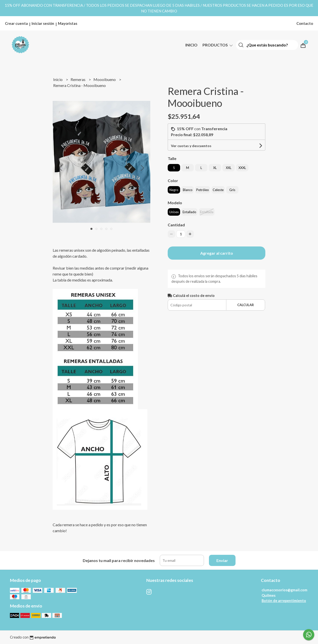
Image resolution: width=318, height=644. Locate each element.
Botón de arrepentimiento (284, 601)
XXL (229, 168)
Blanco (188, 190)
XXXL (242, 168)
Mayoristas (68, 23)
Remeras (78, 79)
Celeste (218, 190)
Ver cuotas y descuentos (191, 146)
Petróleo (203, 190)
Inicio (191, 45)
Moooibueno (105, 79)
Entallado (189, 212)
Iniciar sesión (43, 23)
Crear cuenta (16, 23)
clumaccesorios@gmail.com (284, 590)
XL (215, 168)
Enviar (222, 560)
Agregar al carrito (217, 253)
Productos (218, 45)
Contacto (305, 23)
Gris (232, 190)
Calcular (246, 305)
